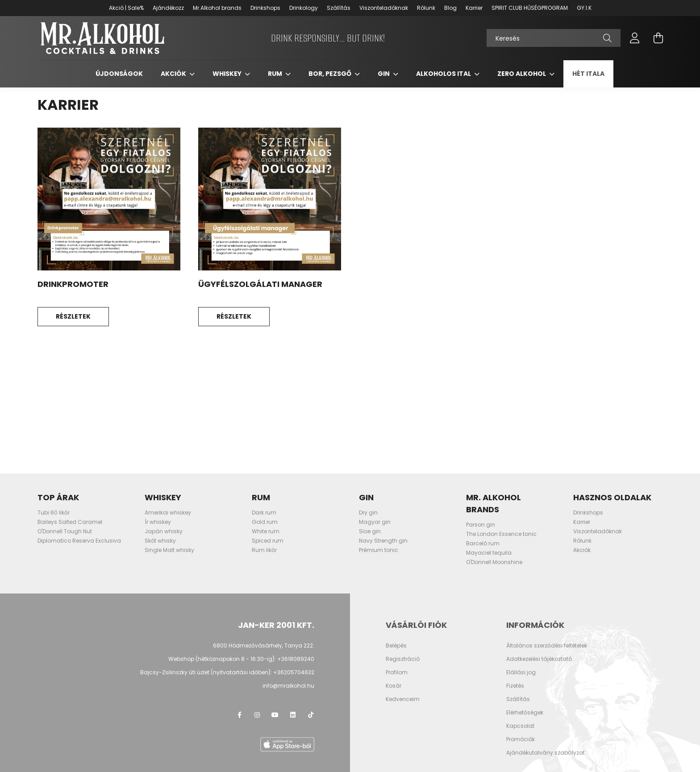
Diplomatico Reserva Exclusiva (79, 542)
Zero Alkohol (522, 75)
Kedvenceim (403, 700)
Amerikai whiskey (168, 513)
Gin (384, 75)
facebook (239, 715)
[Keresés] (554, 38)
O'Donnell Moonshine (494, 563)
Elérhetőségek (525, 713)
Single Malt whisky (169, 551)
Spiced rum (268, 542)
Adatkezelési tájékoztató (539, 660)
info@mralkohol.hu (288, 686)
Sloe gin (370, 532)
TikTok (311, 715)
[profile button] (635, 38)
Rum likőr (264, 551)
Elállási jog (521, 673)
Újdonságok (119, 75)
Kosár (394, 686)
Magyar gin (375, 523)
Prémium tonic (379, 551)
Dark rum (264, 513)
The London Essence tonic (501, 535)
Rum (276, 75)
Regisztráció (403, 660)
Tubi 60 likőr (54, 513)
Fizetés (515, 686)
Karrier (474, 8)
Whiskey (228, 75)
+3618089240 (296, 659)
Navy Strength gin (383, 542)
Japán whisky (164, 532)
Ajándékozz (168, 8)
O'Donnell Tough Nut (65, 532)
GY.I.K (584, 8)
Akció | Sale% (126, 8)
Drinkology (304, 8)
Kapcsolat (520, 726)
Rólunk (426, 8)
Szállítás (339, 8)
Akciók (174, 75)
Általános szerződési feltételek (547, 646)
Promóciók (521, 740)
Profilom (397, 673)
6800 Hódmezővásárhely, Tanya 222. (264, 646)
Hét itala (588, 75)
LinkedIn (293, 715)
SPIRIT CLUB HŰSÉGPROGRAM (530, 8)
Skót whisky (160, 542)
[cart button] (658, 38)
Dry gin (368, 513)
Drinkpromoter (73, 285)
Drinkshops (265, 8)
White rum (266, 532)
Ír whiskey (158, 523)
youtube (275, 715)
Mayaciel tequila (489, 554)
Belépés (396, 646)
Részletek (73, 317)
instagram (257, 715)
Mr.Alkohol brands (217, 8)
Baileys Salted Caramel (70, 523)
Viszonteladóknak (384, 8)
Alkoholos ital (444, 75)
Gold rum (265, 523)
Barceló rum (483, 544)
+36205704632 (294, 673)
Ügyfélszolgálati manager (260, 285)
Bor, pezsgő (331, 75)
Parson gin (481, 525)
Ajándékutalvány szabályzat (546, 753)
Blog (450, 8)
